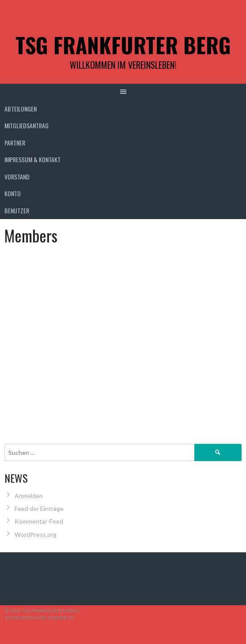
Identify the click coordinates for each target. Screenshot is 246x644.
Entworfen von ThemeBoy (40, 618)
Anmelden (29, 496)
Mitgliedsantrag (26, 125)
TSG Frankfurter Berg (123, 45)
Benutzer (17, 210)
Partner (15, 143)
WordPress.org (36, 534)
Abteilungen (21, 109)
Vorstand (17, 177)
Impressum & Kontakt (32, 159)
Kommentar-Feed (39, 521)
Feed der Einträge (39, 508)
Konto (13, 193)
